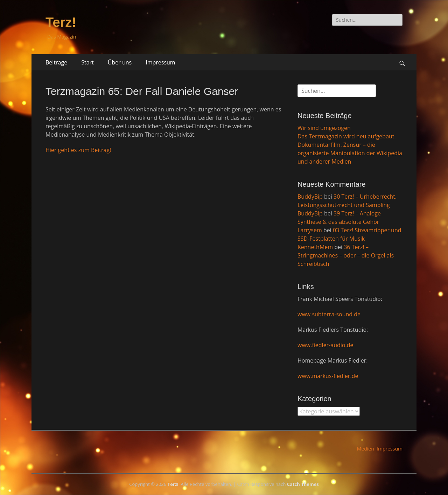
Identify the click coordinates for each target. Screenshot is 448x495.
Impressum (160, 62)
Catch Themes (303, 484)
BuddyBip (310, 197)
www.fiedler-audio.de (325, 345)
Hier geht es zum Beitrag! (78, 150)
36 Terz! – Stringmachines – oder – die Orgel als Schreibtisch (346, 255)
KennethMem (315, 247)
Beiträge (56, 62)
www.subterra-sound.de (329, 314)
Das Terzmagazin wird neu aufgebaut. (347, 136)
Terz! (61, 22)
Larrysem (310, 230)
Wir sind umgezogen (324, 128)
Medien (366, 449)
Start (87, 62)
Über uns (120, 62)
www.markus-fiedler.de (328, 376)
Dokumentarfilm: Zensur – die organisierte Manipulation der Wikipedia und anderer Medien (350, 153)
